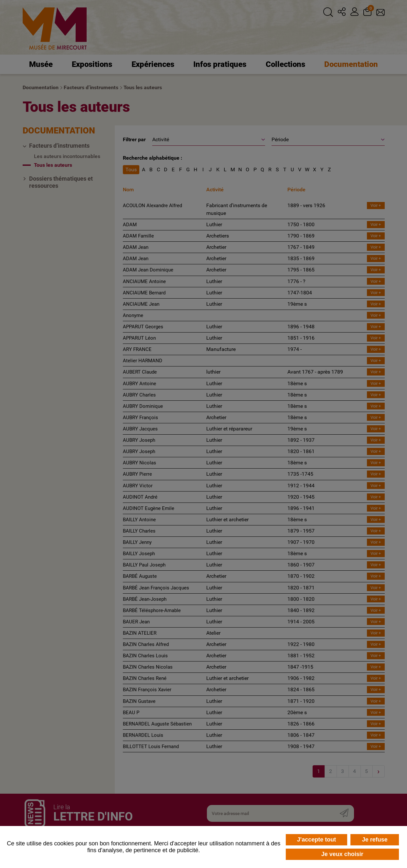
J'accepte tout (316, 840)
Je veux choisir (342, 854)
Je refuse (375, 840)
